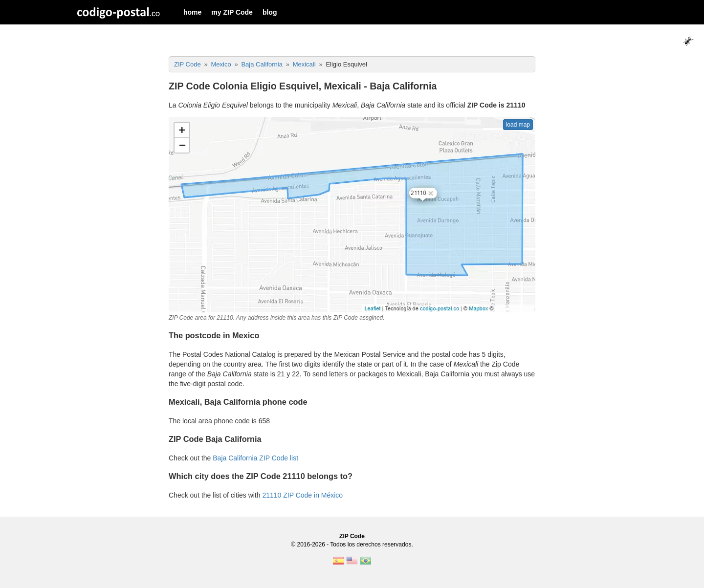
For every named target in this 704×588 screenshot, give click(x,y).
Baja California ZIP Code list (255, 458)
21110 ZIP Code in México (302, 495)
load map (518, 125)
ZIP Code (352, 536)
